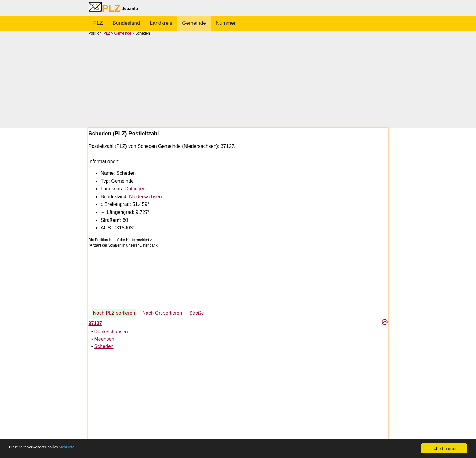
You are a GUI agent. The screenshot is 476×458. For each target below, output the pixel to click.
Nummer (226, 23)
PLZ (98, 23)
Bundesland (126, 23)
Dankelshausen (111, 332)
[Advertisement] (238, 81)
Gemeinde (194, 23)
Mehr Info (86, 449)
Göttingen (135, 189)
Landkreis (161, 23)
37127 (95, 323)
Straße (197, 313)
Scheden (104, 346)
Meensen (104, 339)
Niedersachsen (145, 197)
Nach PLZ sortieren (114, 313)
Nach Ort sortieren (162, 313)
